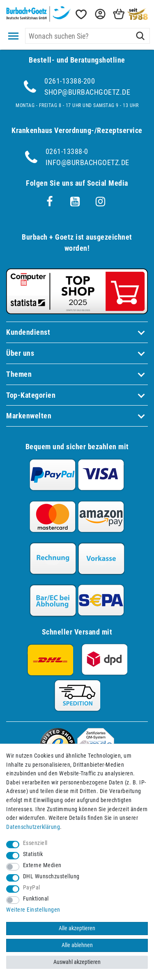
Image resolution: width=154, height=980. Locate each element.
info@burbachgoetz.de (87, 162)
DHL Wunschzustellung (51, 876)
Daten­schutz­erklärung (33, 827)
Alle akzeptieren (77, 928)
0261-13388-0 (67, 151)
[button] (99, 14)
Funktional (36, 899)
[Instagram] (101, 202)
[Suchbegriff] (87, 36)
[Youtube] (75, 202)
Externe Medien (42, 865)
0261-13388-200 (70, 81)
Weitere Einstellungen (33, 910)
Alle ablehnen (77, 945)
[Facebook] (50, 202)
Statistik (33, 854)
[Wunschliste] (80, 14)
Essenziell (35, 843)
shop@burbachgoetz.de (87, 92)
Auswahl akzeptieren (77, 962)
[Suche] (140, 36)
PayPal (32, 888)
